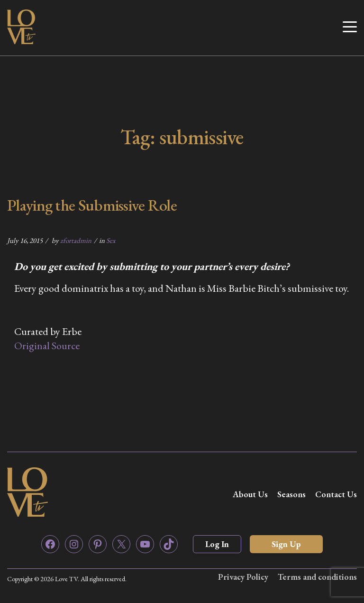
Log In (217, 544)
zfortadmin (76, 240)
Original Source (47, 346)
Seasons (291, 494)
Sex (111, 240)
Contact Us (336, 494)
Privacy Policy (243, 577)
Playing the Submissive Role (92, 205)
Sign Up (286, 544)
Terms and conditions (317, 577)
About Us (250, 494)
